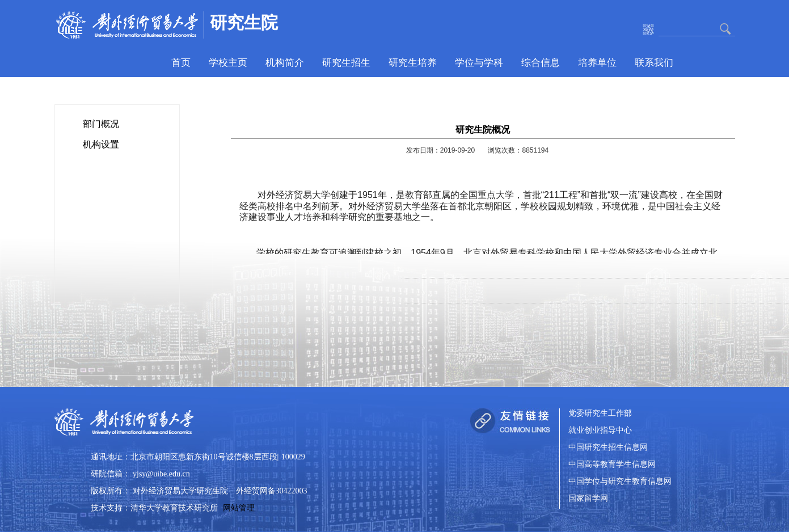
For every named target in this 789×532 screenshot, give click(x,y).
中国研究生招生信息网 (608, 448)
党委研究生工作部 (600, 414)
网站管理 (239, 508)
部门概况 (101, 124)
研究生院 (244, 22)
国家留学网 (588, 499)
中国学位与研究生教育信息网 (620, 482)
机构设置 (101, 144)
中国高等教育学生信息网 (612, 465)
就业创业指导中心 (600, 431)
